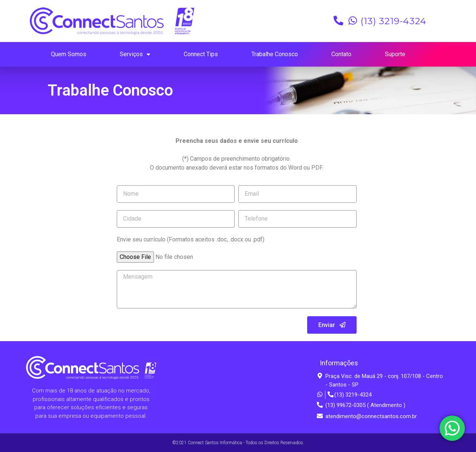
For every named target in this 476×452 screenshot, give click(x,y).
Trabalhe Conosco (275, 54)
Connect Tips (201, 54)
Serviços (135, 55)
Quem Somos (69, 54)
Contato (341, 54)
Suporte (395, 54)
